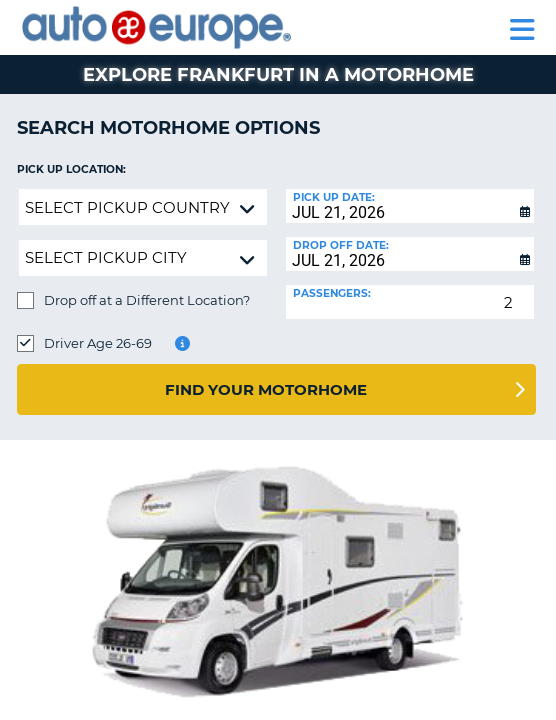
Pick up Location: (71, 169)
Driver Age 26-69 (98, 343)
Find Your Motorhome (266, 389)
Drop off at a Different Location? (147, 300)
